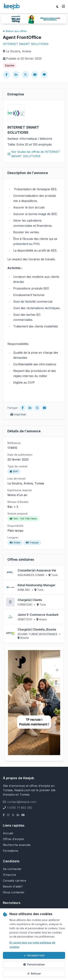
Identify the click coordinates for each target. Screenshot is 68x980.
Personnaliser (34, 964)
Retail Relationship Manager (37, 585)
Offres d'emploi (13, 839)
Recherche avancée (17, 845)
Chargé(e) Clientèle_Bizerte (37, 629)
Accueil (8, 833)
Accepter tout (34, 955)
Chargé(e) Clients (30, 600)
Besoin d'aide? (13, 886)
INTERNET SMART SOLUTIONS (26, 44)
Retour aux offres (15, 31)
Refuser (34, 974)
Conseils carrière (15, 881)
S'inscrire (9, 875)
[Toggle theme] (57, 7)
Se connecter (12, 869)
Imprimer (18, 414)
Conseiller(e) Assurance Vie (37, 570)
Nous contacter (14, 892)
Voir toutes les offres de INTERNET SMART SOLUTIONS (34, 154)
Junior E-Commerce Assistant (38, 615)
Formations (11, 851)
